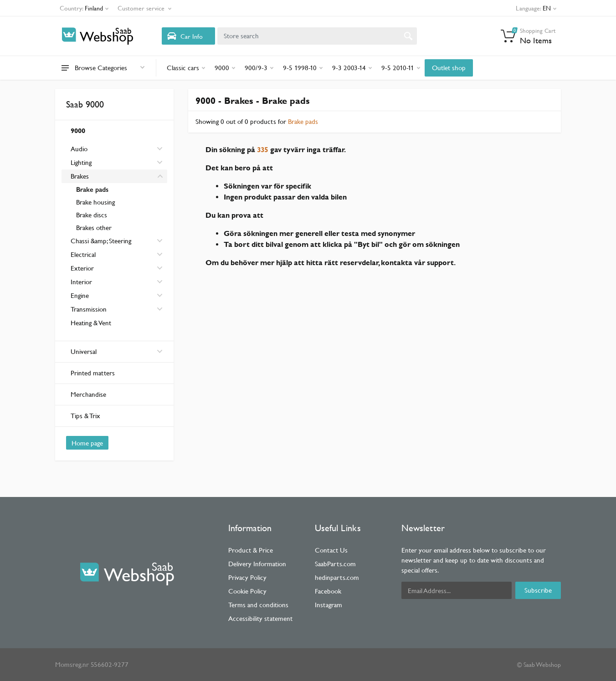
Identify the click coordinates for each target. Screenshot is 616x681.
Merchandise (88, 394)
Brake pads (92, 189)
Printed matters (93, 373)
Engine (80, 295)
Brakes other (94, 228)
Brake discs (92, 215)
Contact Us (331, 550)
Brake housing (95, 202)
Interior (81, 282)
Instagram (329, 605)
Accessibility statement (260, 618)
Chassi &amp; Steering (101, 241)
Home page (87, 443)
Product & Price (251, 550)
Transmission (89, 309)
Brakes (80, 176)
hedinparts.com (337, 577)
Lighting (81, 162)
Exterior (82, 268)
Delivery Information (257, 564)
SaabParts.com (335, 564)
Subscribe (538, 590)
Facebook (328, 591)
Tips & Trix (85, 416)
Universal (117, 351)
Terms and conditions (258, 605)
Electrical (83, 254)
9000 (78, 131)
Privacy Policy (247, 577)
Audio (79, 149)
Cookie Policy (247, 591)
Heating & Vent (91, 323)
